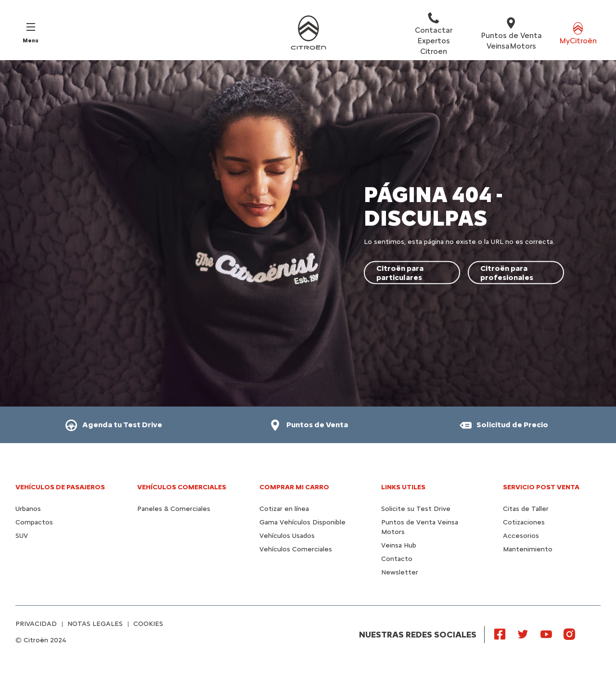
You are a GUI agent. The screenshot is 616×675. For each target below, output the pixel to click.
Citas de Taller (526, 509)
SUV (22, 536)
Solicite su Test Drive (416, 509)
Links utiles (403, 487)
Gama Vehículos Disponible (302, 522)
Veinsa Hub (399, 545)
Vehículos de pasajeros (60, 487)
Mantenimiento (528, 549)
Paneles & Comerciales (174, 509)
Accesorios (521, 536)
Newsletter (400, 572)
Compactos (34, 522)
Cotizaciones (524, 522)
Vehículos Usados (287, 536)
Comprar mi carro (294, 487)
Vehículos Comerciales (182, 487)
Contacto (397, 559)
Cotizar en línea (284, 509)
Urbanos (28, 509)
